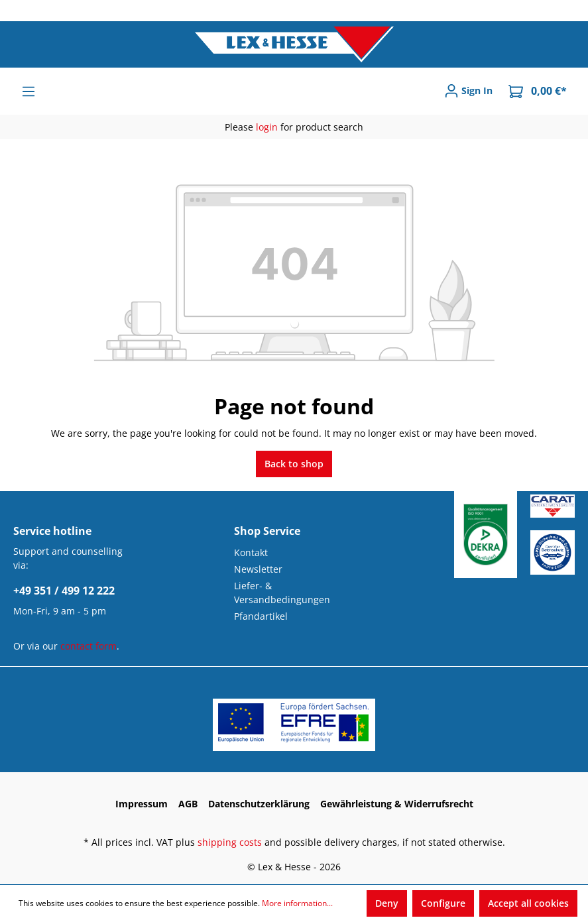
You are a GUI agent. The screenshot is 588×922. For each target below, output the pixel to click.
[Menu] (29, 91)
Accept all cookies (528, 903)
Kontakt (251, 552)
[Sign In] (468, 91)
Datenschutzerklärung (259, 804)
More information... (297, 903)
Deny (387, 903)
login (267, 127)
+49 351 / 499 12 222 (64, 591)
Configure (443, 903)
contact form (88, 646)
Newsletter (258, 569)
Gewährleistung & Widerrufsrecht (397, 804)
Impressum (142, 804)
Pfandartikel (261, 616)
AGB (188, 804)
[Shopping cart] (538, 91)
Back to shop (294, 464)
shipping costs (230, 842)
